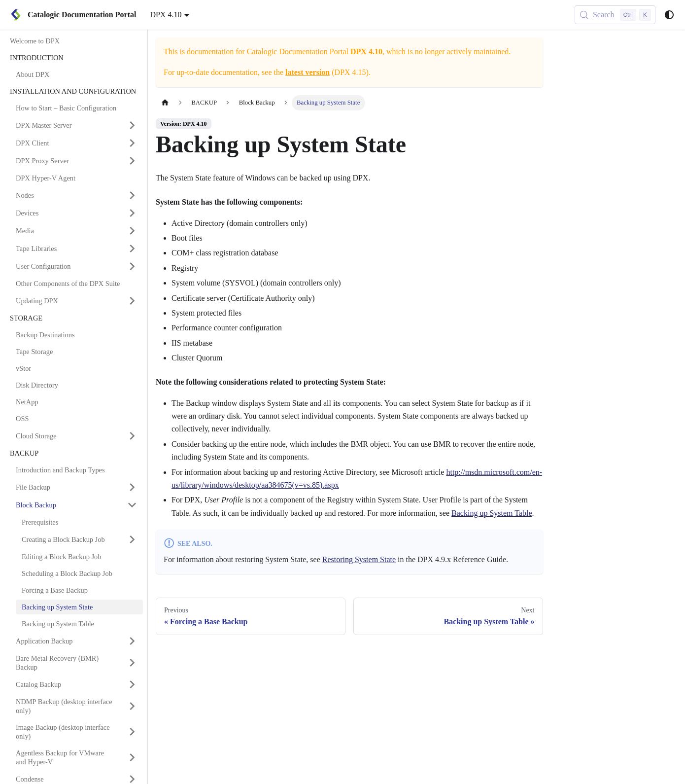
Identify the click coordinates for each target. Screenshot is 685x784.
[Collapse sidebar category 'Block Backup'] (132, 505)
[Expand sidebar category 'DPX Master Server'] (132, 125)
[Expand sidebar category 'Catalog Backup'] (132, 684)
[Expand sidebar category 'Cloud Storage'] (132, 436)
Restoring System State (359, 559)
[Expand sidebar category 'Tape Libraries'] (132, 249)
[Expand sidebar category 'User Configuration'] (132, 266)
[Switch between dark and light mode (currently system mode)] (669, 15)
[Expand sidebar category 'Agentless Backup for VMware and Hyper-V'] (132, 757)
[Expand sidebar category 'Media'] (132, 231)
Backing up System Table (492, 513)
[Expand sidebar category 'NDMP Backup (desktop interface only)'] (132, 706)
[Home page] (165, 103)
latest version (308, 72)
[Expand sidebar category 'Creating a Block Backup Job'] (132, 539)
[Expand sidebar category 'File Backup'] (132, 487)
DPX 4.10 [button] (166, 15)
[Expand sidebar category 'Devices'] (132, 213)
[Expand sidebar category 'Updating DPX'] (132, 301)
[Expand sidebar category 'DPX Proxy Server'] (132, 161)
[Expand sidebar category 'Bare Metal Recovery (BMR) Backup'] (132, 663)
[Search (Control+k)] (615, 15)
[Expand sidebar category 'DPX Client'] (132, 143)
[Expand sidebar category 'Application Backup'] (132, 641)
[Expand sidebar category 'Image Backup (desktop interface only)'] (132, 732)
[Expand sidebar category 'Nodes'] (132, 195)
